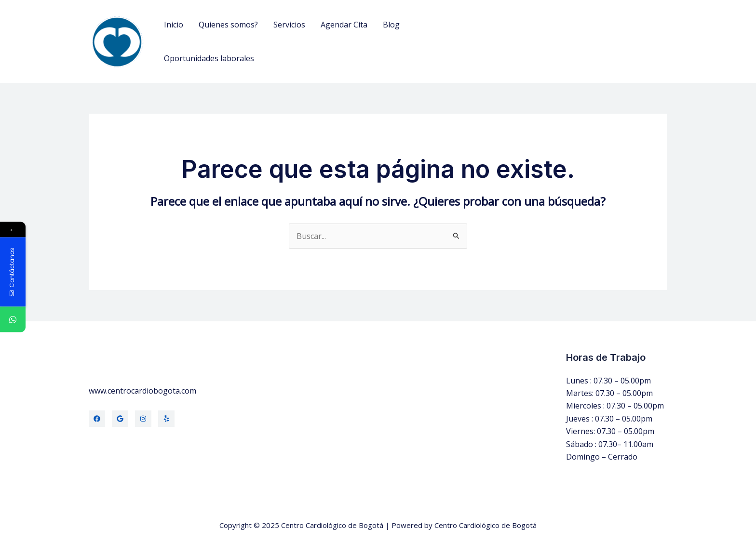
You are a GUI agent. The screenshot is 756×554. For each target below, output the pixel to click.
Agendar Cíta (344, 25)
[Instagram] (143, 419)
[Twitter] (120, 419)
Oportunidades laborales (209, 58)
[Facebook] (97, 419)
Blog (391, 25)
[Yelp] (166, 419)
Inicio (174, 25)
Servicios (289, 25)
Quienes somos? (228, 25)
